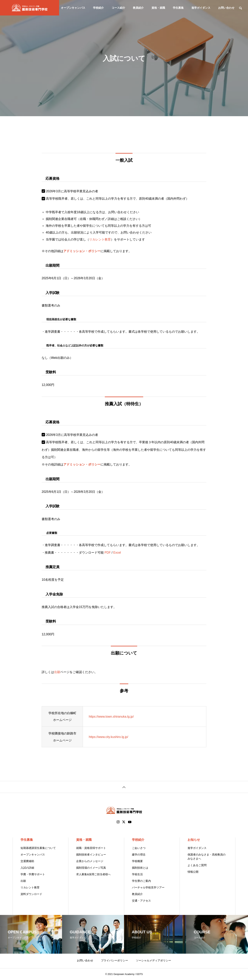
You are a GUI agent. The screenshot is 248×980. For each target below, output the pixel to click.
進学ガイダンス (201, 8)
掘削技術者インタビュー (91, 855)
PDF (108, 553)
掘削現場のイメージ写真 (91, 868)
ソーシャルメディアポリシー (153, 960)
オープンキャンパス (73, 8)
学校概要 (137, 861)
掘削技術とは (140, 868)
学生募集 (178, 8)
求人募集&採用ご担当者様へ (93, 874)
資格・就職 (158, 8)
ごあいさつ (139, 848)
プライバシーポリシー (115, 960)
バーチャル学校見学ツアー (148, 887)
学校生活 (137, 874)
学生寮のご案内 (141, 881)
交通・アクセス (141, 901)
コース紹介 (118, 8)
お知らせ (194, 840)
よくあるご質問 (197, 865)
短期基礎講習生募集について (38, 848)
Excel (117, 553)
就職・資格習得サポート (91, 848)
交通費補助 (27, 861)
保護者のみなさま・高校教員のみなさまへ (207, 857)
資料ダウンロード (31, 894)
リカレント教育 (100, 239)
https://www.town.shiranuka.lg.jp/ (111, 717)
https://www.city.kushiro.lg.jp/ (108, 737)
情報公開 (193, 872)
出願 (57, 672)
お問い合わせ (226, 8)
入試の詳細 (27, 868)
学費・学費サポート (33, 874)
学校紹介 (98, 8)
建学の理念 (139, 855)
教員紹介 (138, 8)
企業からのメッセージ (90, 861)
